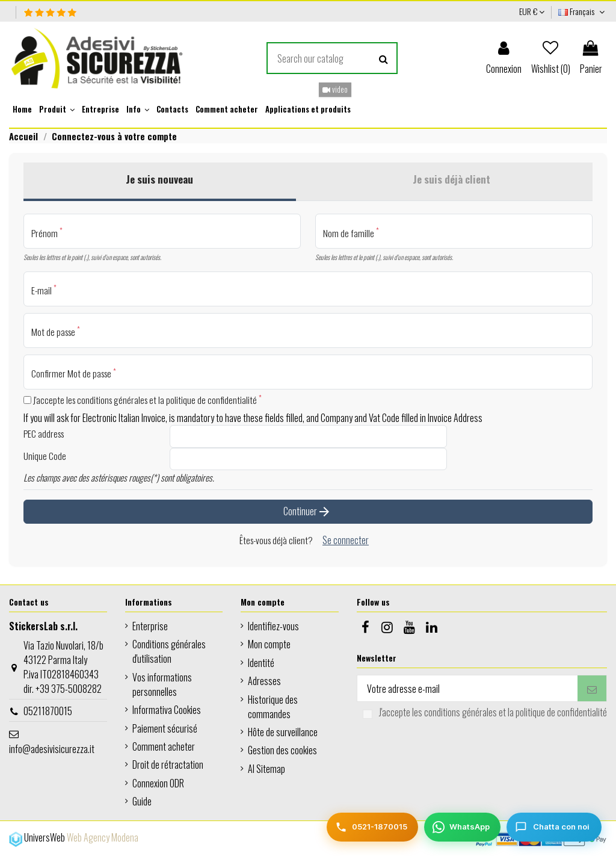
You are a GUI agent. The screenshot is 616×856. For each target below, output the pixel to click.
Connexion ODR (158, 783)
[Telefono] (372, 827)
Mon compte (269, 644)
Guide (142, 801)
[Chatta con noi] (554, 827)
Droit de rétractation (168, 765)
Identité (261, 663)
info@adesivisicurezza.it (52, 749)
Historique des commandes (273, 707)
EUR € (532, 11)
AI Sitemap (266, 769)
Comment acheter (164, 746)
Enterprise (150, 626)
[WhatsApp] (462, 827)
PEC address (44, 433)
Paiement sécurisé (165, 728)
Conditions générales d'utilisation (169, 651)
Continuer (307, 513)
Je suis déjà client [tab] (451, 179)
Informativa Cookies (167, 710)
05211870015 (48, 711)
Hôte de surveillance (283, 732)
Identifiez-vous (273, 626)
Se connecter (346, 540)
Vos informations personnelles (162, 684)
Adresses (264, 681)
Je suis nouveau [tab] (159, 179)
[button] (57, 110)
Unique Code (45, 456)
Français (583, 11)
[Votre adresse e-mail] (467, 688)
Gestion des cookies (282, 750)
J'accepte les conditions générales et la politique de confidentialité (143, 399)
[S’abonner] (592, 688)
